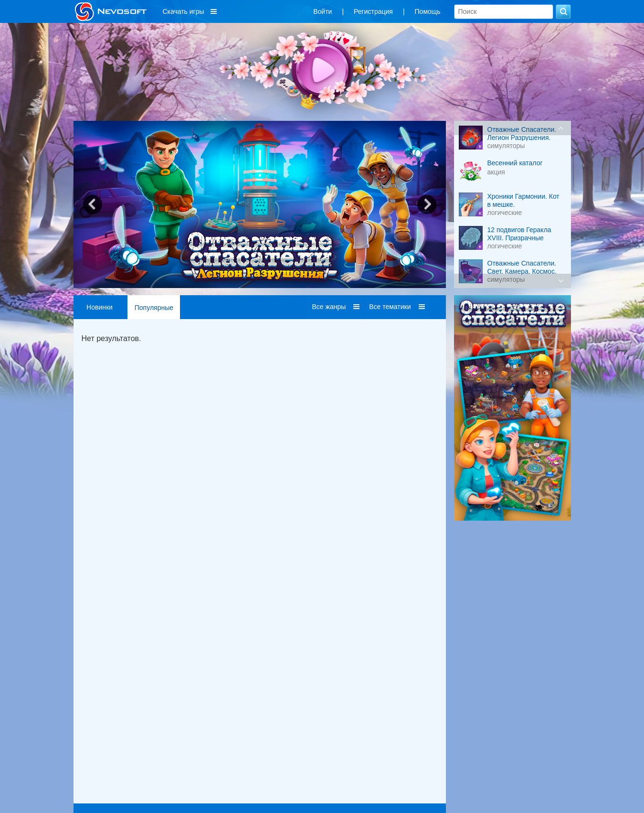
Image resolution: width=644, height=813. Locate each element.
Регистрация (373, 11)
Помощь (428, 11)
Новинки (100, 307)
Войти (322, 11)
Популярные (154, 308)
